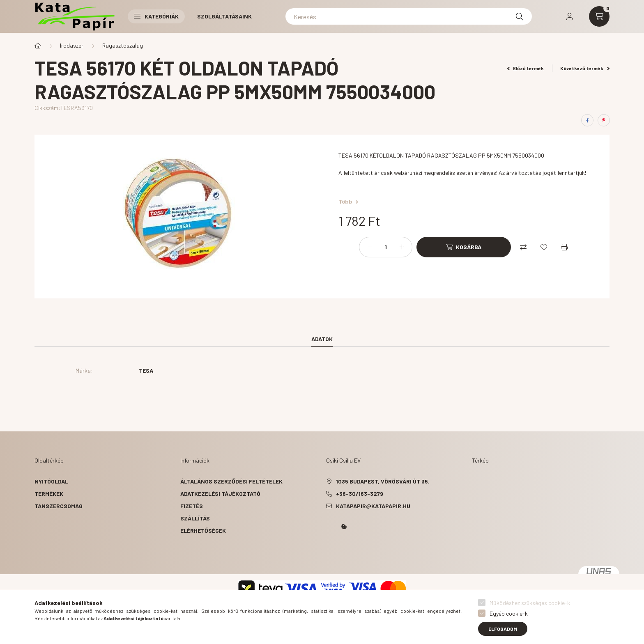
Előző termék (526, 68)
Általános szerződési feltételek (231, 481)
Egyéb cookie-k (509, 613)
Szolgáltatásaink (224, 16)
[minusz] (370, 247)
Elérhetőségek (203, 531)
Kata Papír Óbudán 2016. (328, 550)
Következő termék (585, 68)
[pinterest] (604, 120)
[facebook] (587, 120)
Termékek (49, 494)
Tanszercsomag (59, 506)
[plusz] (402, 247)
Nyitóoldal (51, 481)
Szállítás (195, 518)
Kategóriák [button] (156, 16)
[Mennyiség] (386, 247)
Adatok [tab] (322, 339)
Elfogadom (503, 629)
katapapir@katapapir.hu (373, 506)
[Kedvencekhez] (544, 247)
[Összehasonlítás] (523, 247)
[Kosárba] (464, 247)
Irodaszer (72, 45)
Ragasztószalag (123, 45)
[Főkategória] (38, 46)
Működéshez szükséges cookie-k (530, 603)
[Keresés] (409, 16)
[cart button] (599, 16)
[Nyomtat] (564, 247)
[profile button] (570, 16)
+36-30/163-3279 (360, 494)
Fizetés (192, 506)
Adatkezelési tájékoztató (220, 494)
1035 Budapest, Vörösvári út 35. (383, 481)
